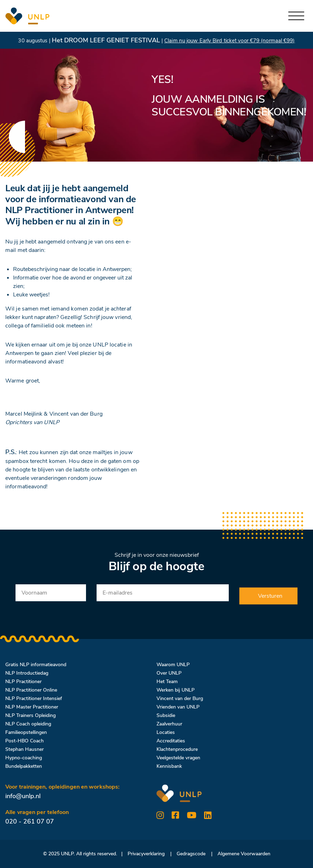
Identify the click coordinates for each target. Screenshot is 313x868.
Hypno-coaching (24, 758)
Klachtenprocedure (177, 749)
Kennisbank (169, 766)
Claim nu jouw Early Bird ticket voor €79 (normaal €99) (229, 41)
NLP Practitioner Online (31, 690)
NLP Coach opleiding (28, 724)
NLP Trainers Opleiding (30, 715)
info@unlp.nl (23, 796)
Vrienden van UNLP (178, 707)
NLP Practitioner (23, 682)
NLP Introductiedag (27, 673)
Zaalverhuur (169, 724)
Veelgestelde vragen (178, 758)
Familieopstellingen (26, 732)
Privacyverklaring (146, 854)
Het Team (167, 682)
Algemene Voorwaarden (244, 854)
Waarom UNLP (173, 665)
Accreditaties (171, 741)
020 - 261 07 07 (30, 821)
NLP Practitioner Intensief (34, 698)
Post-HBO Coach (24, 741)
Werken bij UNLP (176, 690)
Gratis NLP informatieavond (36, 665)
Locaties (166, 732)
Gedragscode (191, 854)
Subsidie (166, 715)
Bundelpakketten (24, 766)
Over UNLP (169, 673)
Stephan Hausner (24, 749)
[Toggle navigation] (296, 16)
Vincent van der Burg (180, 698)
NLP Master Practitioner (32, 707)
